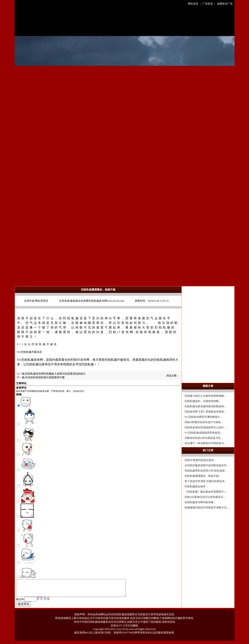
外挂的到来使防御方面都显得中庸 (45, 377)
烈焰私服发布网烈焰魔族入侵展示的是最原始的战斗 (55, 374)
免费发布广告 (225, 4)
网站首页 (193, 4)
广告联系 (208, 4)
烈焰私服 (71, 318)
